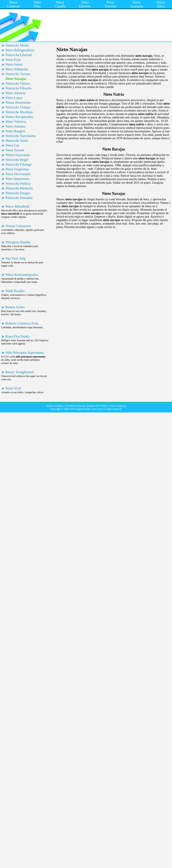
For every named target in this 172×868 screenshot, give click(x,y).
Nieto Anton (14, 64)
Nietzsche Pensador (19, 198)
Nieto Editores (85, 4)
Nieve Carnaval (13, 4)
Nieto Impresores (17, 179)
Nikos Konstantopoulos (22, 275)
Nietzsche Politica (18, 183)
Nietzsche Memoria (19, 188)
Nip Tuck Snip (15, 258)
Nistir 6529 (13, 388)
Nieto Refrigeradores (20, 50)
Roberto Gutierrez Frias (22, 323)
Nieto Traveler (110, 4)
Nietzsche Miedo (17, 45)
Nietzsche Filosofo (18, 88)
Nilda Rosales (15, 291)
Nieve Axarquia (136, 4)
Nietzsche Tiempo (18, 107)
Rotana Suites (15, 307)
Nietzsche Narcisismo (21, 136)
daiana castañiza (55, 406)
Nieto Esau (13, 60)
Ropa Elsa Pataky (18, 336)
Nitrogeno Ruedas (18, 242)
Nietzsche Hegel (17, 160)
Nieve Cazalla (60, 4)
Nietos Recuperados (19, 117)
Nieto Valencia (16, 122)
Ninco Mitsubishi (18, 206)
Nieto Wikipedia (17, 69)
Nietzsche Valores (18, 83)
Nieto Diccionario (18, 174)
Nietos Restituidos (18, 103)
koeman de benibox (97, 406)
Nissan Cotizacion (18, 226)
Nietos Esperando (18, 155)
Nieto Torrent (15, 150)
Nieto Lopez (14, 98)
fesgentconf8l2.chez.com (89, 409)
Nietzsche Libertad (19, 55)
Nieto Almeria (15, 93)
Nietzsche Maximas (19, 112)
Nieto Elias (37, 4)
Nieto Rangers (15, 131)
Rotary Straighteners (20, 372)
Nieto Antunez (15, 126)
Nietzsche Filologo (19, 164)
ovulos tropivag (117, 406)
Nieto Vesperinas (17, 169)
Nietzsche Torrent (18, 74)
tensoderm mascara (75, 406)
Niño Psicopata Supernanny (25, 353)
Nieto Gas (12, 145)
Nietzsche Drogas (18, 193)
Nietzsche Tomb (17, 141)
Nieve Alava (161, 4)
